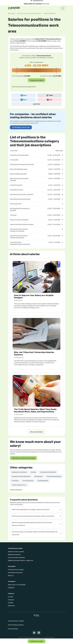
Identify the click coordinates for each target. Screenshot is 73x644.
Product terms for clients (16, 570)
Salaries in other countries (16, 552)
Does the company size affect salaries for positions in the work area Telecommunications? (32, 524)
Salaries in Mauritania (29, 13)
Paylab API (11, 588)
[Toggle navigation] (63, 8)
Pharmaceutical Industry (54, 476)
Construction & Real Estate (48, 472)
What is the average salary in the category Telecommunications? (31, 510)
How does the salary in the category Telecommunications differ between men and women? (35, 533)
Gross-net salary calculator (17, 557)
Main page (11, 13)
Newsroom (11, 606)
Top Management (43, 481)
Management (39, 476)
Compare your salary (37, 641)
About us (11, 575)
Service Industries (28, 481)
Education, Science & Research (21, 476)
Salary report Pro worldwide (17, 585)
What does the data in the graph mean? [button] (24, 87)
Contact (11, 597)
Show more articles (36, 432)
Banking (33, 472)
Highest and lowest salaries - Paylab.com (21, 560)
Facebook (11, 600)
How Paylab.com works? (15, 573)
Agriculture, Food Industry (19, 472)
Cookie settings (13, 629)
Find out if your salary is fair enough (23, 458)
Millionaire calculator (14, 555)
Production (15, 481)
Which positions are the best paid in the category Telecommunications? (33, 516)
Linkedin (11, 603)
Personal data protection (16, 625)
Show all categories (16, 490)
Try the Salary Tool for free (21, 127)
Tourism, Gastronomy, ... (19, 485)
